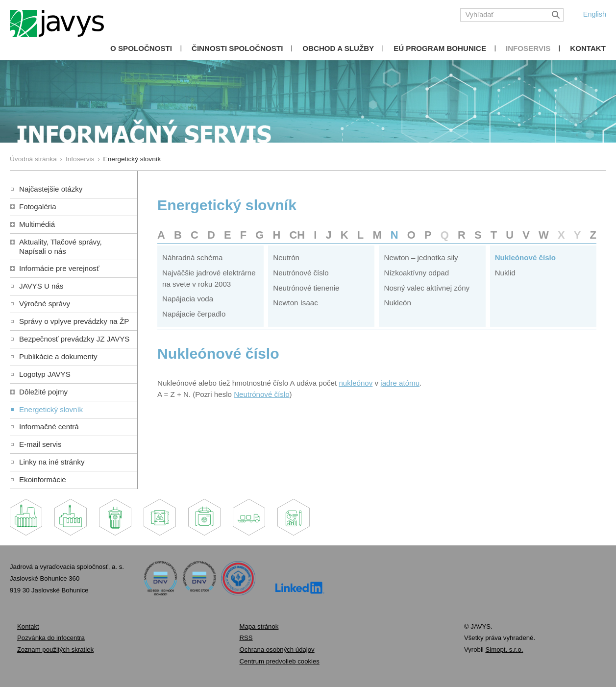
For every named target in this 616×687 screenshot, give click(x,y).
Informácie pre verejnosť (59, 268)
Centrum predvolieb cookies (279, 661)
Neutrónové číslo (301, 273)
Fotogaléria (38, 207)
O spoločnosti (141, 48)
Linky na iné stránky (52, 462)
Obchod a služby (338, 48)
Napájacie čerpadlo (194, 314)
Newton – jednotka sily (421, 258)
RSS (246, 638)
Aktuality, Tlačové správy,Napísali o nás (61, 246)
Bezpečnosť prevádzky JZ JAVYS (74, 339)
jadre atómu (400, 383)
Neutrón (286, 258)
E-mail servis (40, 444)
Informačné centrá (49, 427)
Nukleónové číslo (525, 258)
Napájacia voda (188, 299)
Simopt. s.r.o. (504, 650)
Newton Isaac (296, 303)
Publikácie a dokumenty (58, 356)
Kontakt (588, 48)
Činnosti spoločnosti (237, 48)
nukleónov (356, 383)
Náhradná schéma (192, 258)
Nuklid (505, 273)
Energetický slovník (51, 409)
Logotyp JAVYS (45, 374)
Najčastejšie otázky (51, 189)
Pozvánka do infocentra (51, 638)
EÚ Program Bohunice (440, 48)
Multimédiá (37, 224)
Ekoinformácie (43, 479)
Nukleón (397, 303)
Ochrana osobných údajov (277, 650)
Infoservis (528, 48)
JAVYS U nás (41, 286)
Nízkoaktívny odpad (416, 273)
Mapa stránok (259, 626)
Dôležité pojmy (43, 392)
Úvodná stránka (33, 159)
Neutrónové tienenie (306, 288)
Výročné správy (45, 304)
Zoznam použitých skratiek (55, 650)
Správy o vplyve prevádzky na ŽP (74, 321)
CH (297, 235)
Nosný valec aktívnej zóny (427, 288)
